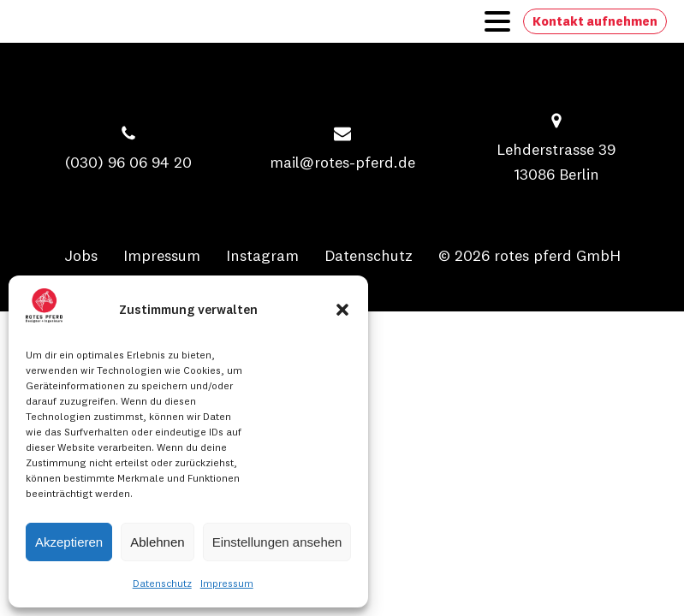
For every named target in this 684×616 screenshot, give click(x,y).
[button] (342, 310)
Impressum (227, 583)
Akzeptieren (69, 542)
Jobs (81, 255)
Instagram (262, 255)
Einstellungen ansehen (277, 542)
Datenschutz (162, 583)
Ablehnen (157, 542)
